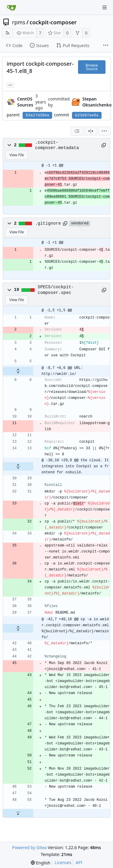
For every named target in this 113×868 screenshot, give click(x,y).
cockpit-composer (53, 22)
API (79, 862)
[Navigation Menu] (105, 7)
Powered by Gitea (29, 847)
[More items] (106, 46)
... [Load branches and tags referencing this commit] (10, 85)
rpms (19, 22)
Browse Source (92, 67)
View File (17, 155)
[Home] (11, 7)
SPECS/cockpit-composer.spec (56, 290)
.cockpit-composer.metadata (57, 145)
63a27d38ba (37, 115)
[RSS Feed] (8, 33)
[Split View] (91, 131)
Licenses (63, 862)
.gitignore (48, 223)
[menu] (104, 131)
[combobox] (77, 131)
